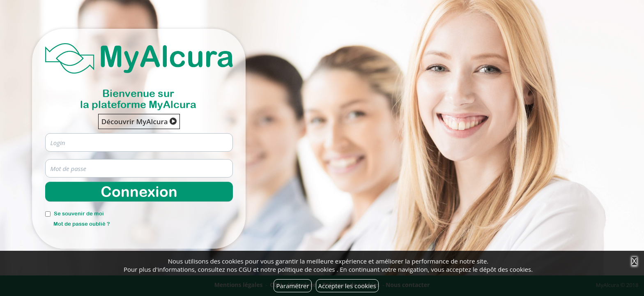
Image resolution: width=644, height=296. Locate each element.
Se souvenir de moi (79, 214)
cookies (324, 269)
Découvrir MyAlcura (139, 121)
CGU (245, 269)
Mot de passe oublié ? (82, 224)
